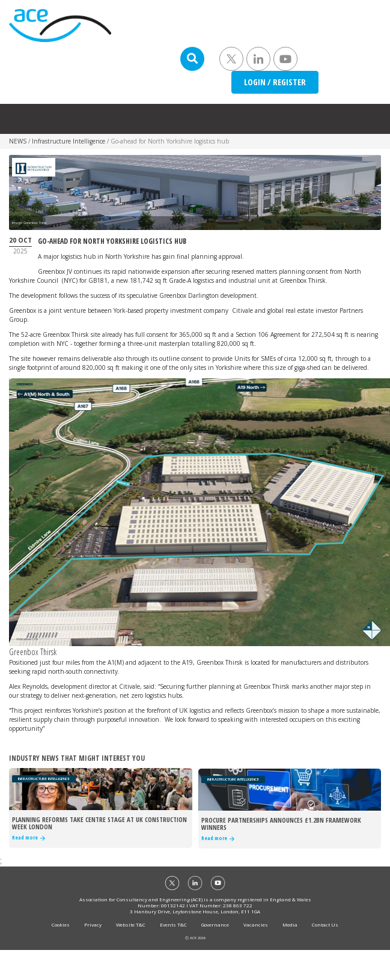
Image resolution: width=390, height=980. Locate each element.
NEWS (18, 141)
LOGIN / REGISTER (275, 82)
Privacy (93, 924)
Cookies (61, 924)
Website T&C (131, 924)
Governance (215, 924)
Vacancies (256, 924)
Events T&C (173, 924)
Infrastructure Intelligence (69, 141)
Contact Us (325, 924)
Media (290, 924)
